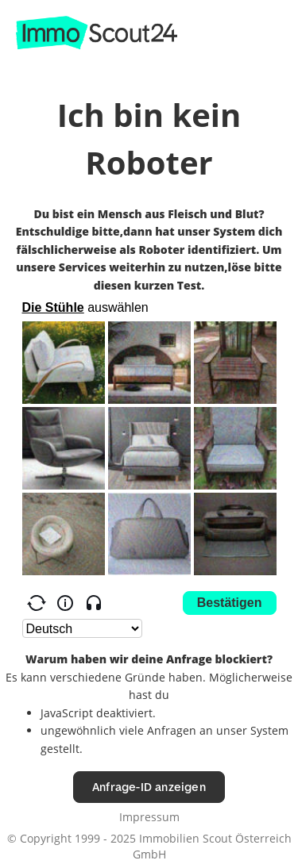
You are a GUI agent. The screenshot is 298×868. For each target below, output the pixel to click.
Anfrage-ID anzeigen (149, 787)
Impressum (149, 817)
